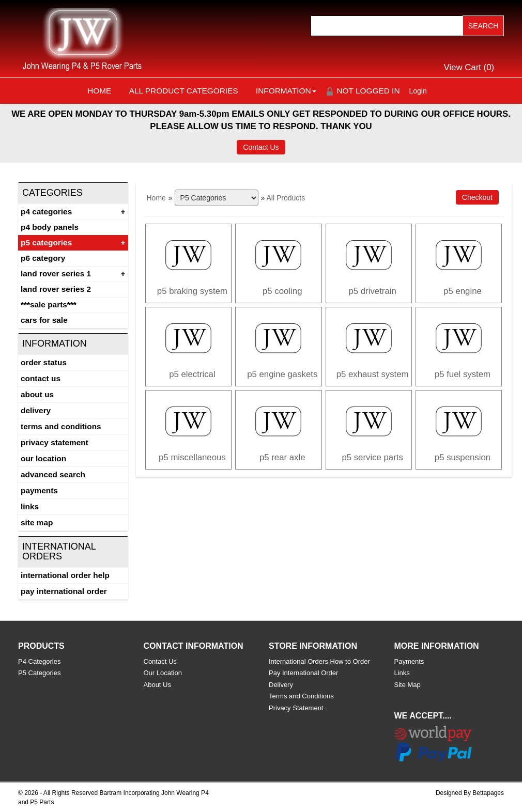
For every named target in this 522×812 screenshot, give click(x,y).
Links (30, 506)
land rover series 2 (56, 289)
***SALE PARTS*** (49, 304)
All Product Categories (184, 91)
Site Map (37, 522)
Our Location (43, 458)
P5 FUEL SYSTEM (463, 374)
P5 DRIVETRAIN (372, 291)
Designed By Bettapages (470, 793)
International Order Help (65, 575)
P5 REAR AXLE (282, 457)
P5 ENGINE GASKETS (282, 374)
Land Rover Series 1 (56, 274)
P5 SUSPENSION (463, 457)
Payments (39, 490)
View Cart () (469, 67)
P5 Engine (463, 291)
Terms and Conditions (61, 426)
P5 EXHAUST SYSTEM (373, 374)
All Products (286, 198)
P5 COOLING (282, 291)
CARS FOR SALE (44, 320)
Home (99, 91)
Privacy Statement (55, 442)
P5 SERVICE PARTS (372, 457)
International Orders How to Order (319, 661)
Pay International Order (64, 591)
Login (418, 91)
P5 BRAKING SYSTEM (192, 291)
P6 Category (43, 258)
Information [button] (286, 91)
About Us (37, 394)
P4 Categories (46, 212)
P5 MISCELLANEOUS (192, 457)
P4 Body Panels (50, 227)
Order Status (44, 362)
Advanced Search (53, 474)
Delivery (36, 410)
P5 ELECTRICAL (192, 374)
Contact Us (261, 147)
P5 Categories (46, 243)
